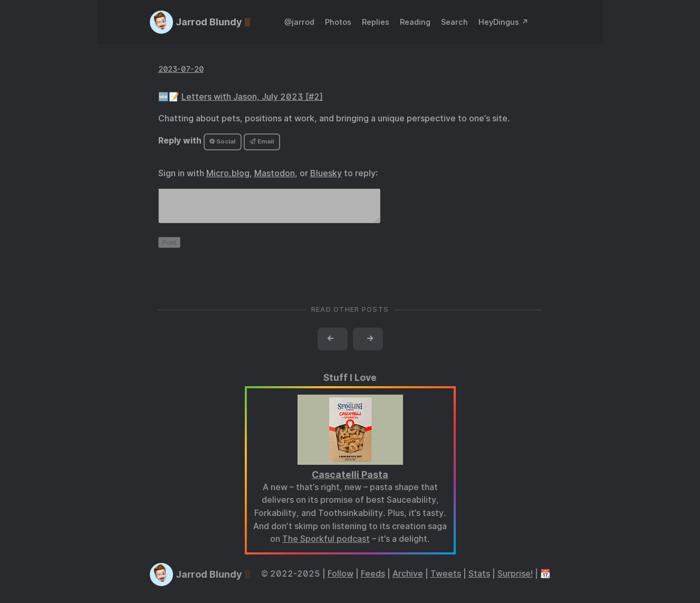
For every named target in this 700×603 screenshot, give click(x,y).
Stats (479, 580)
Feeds (373, 580)
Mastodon (275, 173)
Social (222, 141)
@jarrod (299, 22)
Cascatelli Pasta (350, 481)
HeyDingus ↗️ (504, 22)
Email (262, 141)
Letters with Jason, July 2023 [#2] (252, 97)
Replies (376, 22)
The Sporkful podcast (326, 545)
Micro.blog (228, 173)
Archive (408, 580)
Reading (415, 22)
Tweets (446, 580)
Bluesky (326, 173)
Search (454, 22)
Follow (341, 580)
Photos (338, 22)
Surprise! (515, 580)
